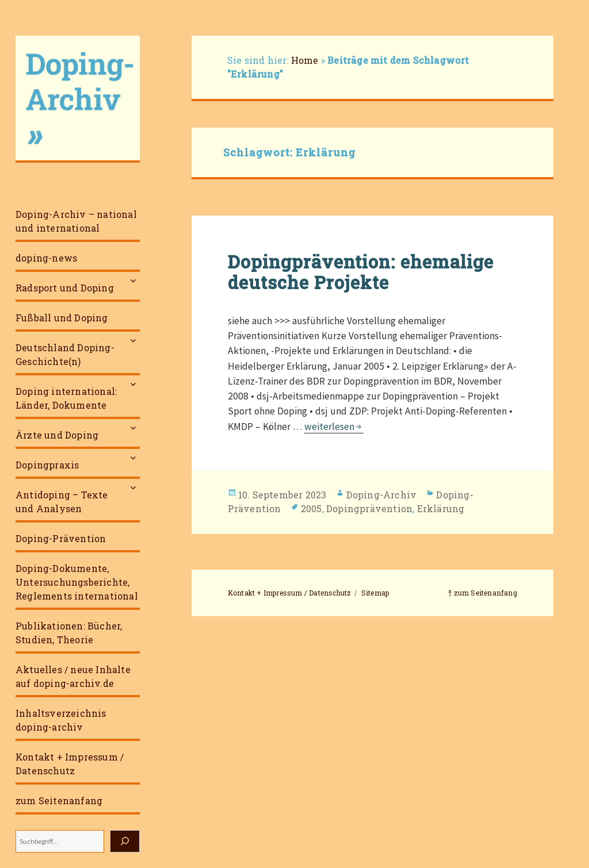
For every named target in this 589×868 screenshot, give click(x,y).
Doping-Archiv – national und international (76, 221)
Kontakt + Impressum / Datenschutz (70, 764)
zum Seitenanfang (59, 800)
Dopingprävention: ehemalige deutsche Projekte (361, 272)
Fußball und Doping (62, 318)
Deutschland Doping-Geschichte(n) (65, 354)
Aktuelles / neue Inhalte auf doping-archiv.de (73, 676)
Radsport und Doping (65, 288)
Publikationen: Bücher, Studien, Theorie (69, 633)
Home (305, 60)
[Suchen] (125, 841)
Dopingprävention (369, 508)
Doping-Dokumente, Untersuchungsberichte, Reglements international (77, 582)
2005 (311, 508)
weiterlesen (334, 427)
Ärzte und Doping (57, 435)
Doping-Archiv (382, 495)
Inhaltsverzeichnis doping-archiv (61, 720)
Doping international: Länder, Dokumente (66, 398)
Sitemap (375, 593)
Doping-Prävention (61, 538)
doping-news (46, 258)
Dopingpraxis (47, 465)
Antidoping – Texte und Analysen (62, 502)
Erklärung (441, 508)
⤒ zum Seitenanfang (483, 593)
